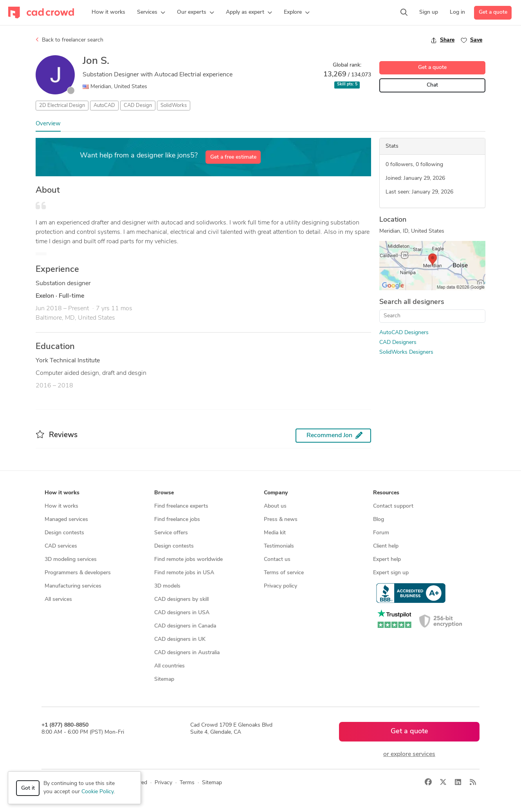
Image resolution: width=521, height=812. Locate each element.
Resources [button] (386, 493)
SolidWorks (174, 106)
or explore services (409, 754)
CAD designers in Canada (185, 626)
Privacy (163, 783)
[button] (151, 13)
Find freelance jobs (177, 520)
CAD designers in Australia (187, 653)
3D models (167, 586)
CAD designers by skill (181, 600)
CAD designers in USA (182, 613)
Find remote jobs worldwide (188, 560)
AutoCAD (104, 106)
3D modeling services (71, 560)
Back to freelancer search (69, 40)
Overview (48, 124)
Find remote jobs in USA (184, 573)
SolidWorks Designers (406, 352)
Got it (28, 788)
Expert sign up (391, 573)
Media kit (275, 533)
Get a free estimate (233, 157)
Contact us (277, 560)
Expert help (387, 560)
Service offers (171, 533)
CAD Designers (398, 343)
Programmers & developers (78, 573)
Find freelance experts (181, 506)
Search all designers (412, 302)
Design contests (64, 533)
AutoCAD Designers (404, 333)
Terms (187, 783)
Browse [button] (164, 493)
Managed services (66, 520)
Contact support (393, 506)
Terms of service (284, 573)
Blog (379, 520)
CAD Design (138, 106)
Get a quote (493, 12)
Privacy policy (280, 586)
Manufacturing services (73, 586)
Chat (432, 85)
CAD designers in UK (180, 639)
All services (58, 600)
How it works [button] (62, 493)
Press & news (281, 520)
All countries (169, 666)
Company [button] (276, 493)
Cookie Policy (97, 792)
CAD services (61, 546)
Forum (381, 533)
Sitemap (164, 679)
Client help (386, 546)
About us (275, 506)
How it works (61, 506)
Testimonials (279, 546)
